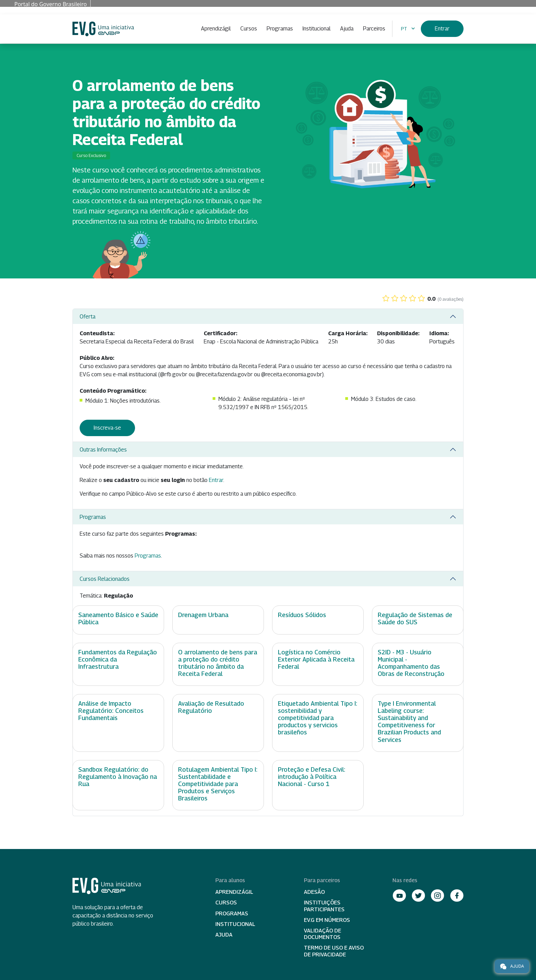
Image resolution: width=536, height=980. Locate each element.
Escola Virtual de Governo (103, 29)
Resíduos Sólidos (302, 615)
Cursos (249, 29)
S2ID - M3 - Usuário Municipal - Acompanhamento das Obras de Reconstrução (411, 663)
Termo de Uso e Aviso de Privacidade (334, 951)
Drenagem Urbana (203, 615)
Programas (280, 29)
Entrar (442, 29)
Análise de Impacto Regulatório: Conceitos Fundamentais (111, 711)
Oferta (88, 317)
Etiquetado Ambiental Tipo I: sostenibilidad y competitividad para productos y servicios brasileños (318, 718)
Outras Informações (103, 450)
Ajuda (347, 29)
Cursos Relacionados (105, 579)
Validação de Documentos (323, 934)
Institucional (317, 29)
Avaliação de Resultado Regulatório (211, 707)
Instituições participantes (324, 906)
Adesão (314, 892)
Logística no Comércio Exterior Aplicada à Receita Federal (316, 659)
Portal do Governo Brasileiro (51, 4)
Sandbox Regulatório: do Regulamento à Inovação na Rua (118, 777)
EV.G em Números (327, 920)
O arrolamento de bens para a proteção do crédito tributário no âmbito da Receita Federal (218, 663)
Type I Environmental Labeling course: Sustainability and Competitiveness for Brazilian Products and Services (409, 722)
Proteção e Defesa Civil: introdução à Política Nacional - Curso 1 (312, 777)
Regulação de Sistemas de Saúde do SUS (415, 618)
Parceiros (374, 29)
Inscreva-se (107, 428)
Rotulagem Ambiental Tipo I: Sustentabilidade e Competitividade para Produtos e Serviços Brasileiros (218, 784)
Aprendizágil (216, 29)
